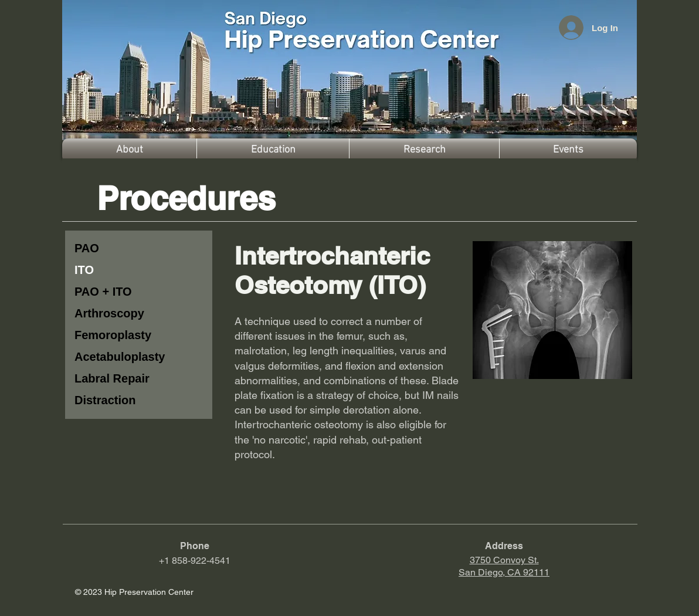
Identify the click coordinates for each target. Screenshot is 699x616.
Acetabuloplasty (120, 357)
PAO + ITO (103, 292)
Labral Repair (112, 378)
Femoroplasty (113, 335)
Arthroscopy (109, 313)
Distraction (105, 400)
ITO (84, 270)
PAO (87, 248)
